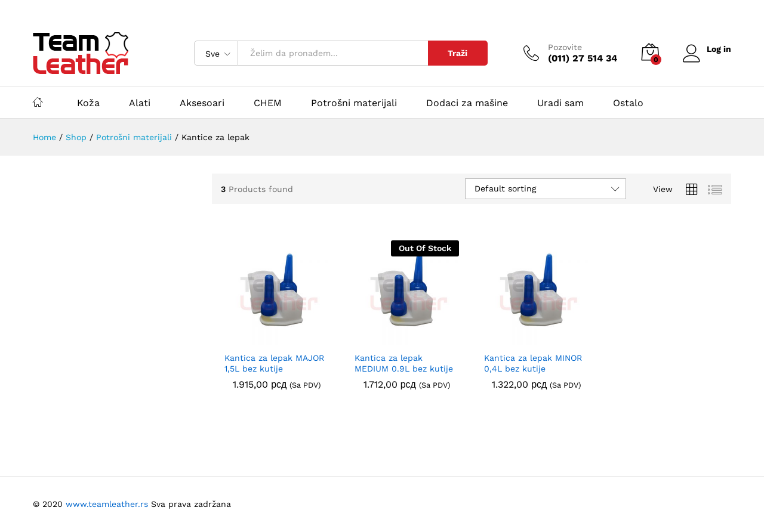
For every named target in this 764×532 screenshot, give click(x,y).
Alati (140, 103)
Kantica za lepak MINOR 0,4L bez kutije (533, 363)
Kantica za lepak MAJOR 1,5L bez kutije (274, 363)
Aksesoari (202, 103)
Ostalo (628, 103)
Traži (457, 53)
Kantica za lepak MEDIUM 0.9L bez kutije (404, 363)
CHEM (268, 103)
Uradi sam (560, 103)
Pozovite (564, 47)
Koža (88, 103)
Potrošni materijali (354, 103)
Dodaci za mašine (467, 103)
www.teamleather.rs (108, 504)
